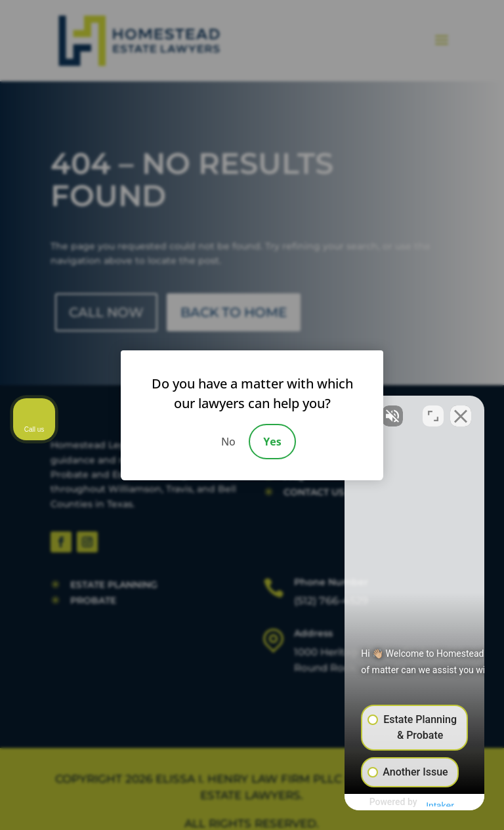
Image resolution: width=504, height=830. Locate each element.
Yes (272, 442)
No (228, 442)
